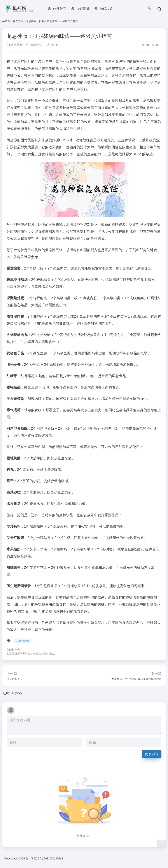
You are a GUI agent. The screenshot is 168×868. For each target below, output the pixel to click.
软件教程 (18, 21)
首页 (7, 21)
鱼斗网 (30, 859)
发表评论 (152, 754)
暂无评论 (15, 694)
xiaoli (52, 45)
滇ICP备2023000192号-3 (49, 859)
